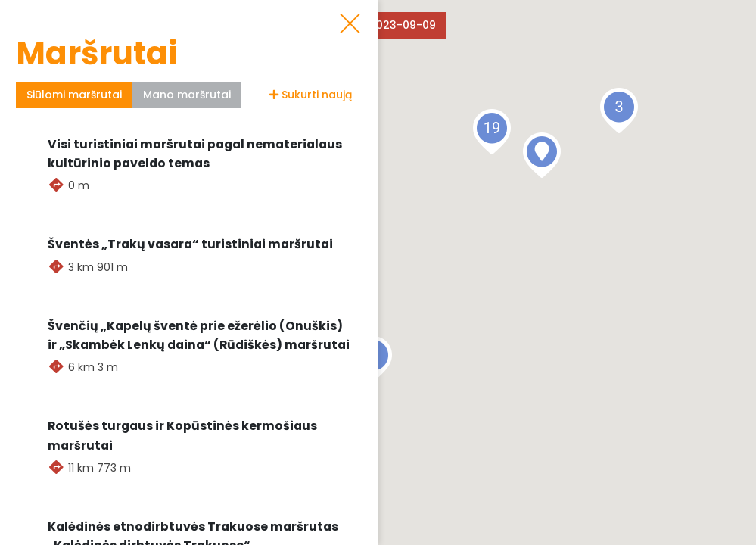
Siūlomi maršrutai (74, 95)
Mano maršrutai (187, 95)
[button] (542, 155)
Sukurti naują (311, 95)
